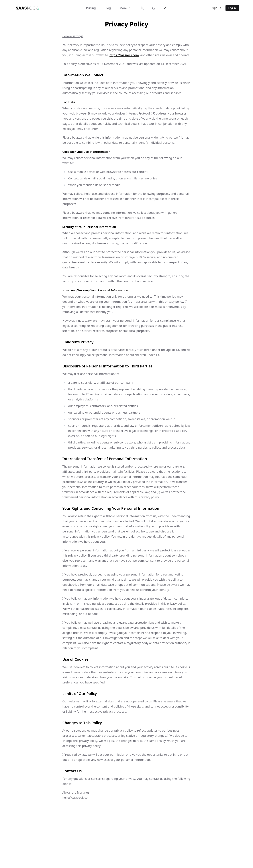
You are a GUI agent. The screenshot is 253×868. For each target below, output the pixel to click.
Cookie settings (73, 36)
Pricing (91, 8)
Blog (108, 8)
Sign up (217, 8)
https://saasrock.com (124, 55)
